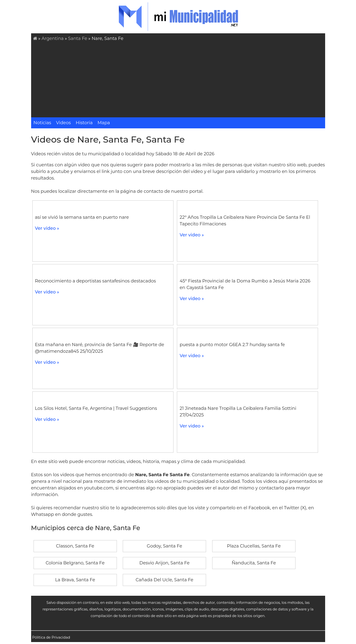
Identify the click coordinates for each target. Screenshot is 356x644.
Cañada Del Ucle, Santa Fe (164, 580)
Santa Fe (78, 38)
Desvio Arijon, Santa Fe (165, 563)
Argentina (53, 38)
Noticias (42, 123)
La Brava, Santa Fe (75, 580)
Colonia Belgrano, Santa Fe (75, 563)
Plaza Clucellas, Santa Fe (254, 546)
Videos (63, 123)
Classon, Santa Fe (75, 546)
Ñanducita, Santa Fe (254, 563)
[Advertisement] (179, 79)
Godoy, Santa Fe (164, 546)
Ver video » (47, 228)
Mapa (104, 123)
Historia (84, 123)
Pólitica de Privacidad (51, 637)
